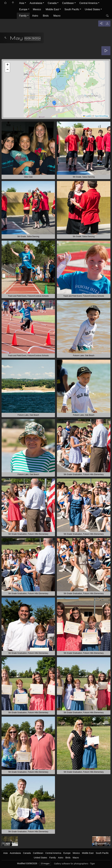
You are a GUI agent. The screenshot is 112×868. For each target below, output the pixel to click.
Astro (35, 16)
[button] (54, 103)
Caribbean (68, 3)
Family (23, 16)
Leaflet (87, 116)
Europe (23, 9)
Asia (22, 3)
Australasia (36, 3)
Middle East (52, 9)
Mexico (37, 9)
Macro (57, 16)
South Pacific (72, 9)
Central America (88, 3)
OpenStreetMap (101, 116)
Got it (20, 862)
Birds (46, 16)
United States (92, 9)
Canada (52, 3)
